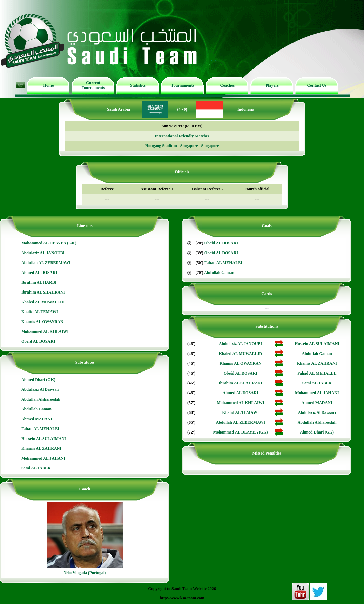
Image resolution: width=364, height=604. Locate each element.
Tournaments (183, 85)
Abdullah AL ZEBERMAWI (46, 263)
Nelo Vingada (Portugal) (85, 573)
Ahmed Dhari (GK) (38, 380)
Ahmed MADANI (37, 419)
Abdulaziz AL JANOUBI (43, 253)
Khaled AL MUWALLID (43, 302)
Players (272, 85)
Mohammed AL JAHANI (43, 458)
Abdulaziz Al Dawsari (40, 389)
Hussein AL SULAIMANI (44, 439)
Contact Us (317, 85)
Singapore (189, 146)
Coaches (228, 85)
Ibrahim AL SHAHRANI (43, 292)
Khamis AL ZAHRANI (41, 448)
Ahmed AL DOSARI (39, 273)
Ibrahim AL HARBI (39, 282)
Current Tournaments (93, 85)
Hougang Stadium (161, 146)
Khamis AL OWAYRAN (42, 322)
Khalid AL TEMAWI (40, 312)
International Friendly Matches (182, 136)
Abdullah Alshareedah (41, 399)
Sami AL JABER (36, 468)
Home (49, 85)
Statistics (138, 85)
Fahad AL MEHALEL (41, 429)
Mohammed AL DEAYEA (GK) (49, 243)
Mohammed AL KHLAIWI (45, 331)
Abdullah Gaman (36, 409)
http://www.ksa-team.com (182, 598)
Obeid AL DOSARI (38, 341)
